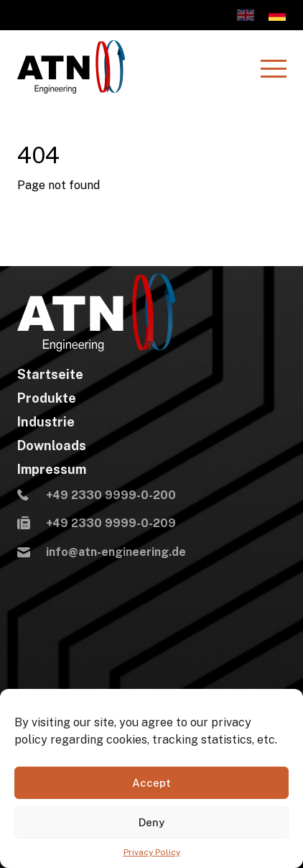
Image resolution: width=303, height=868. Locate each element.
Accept (151, 783)
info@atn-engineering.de (102, 553)
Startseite (50, 375)
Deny (151, 822)
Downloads (52, 446)
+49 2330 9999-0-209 (97, 525)
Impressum (52, 470)
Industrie (46, 422)
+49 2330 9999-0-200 (97, 496)
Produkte (47, 398)
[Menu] (273, 68)
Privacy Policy (152, 852)
